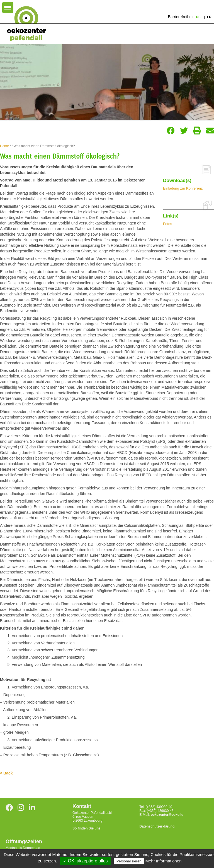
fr (209, 17)
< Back (6, 773)
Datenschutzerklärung (157, 826)
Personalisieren (129, 861)
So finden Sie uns (87, 828)
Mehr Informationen (164, 861)
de (199, 17)
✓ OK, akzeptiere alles (85, 861)
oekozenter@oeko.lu (167, 815)
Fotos (168, 224)
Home (4, 146)
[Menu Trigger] (8, 8)
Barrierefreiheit (181, 17)
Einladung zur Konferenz (183, 188)
